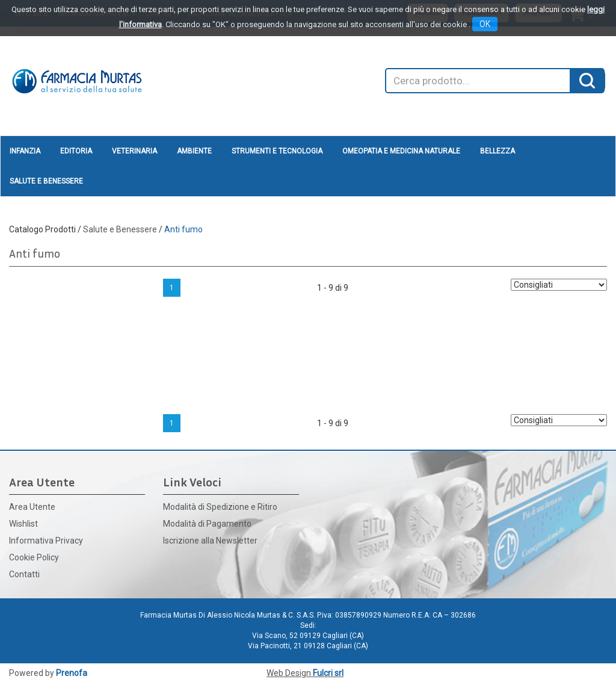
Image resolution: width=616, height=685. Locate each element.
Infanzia (25, 151)
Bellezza (497, 151)
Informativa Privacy (46, 541)
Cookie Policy (34, 557)
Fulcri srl (328, 673)
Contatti (24, 574)
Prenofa (72, 673)
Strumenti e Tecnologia (277, 151)
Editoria (76, 151)
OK (485, 24)
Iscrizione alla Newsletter (210, 541)
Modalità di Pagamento (207, 524)
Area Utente (32, 507)
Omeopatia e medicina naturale (401, 151)
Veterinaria (134, 151)
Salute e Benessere (46, 181)
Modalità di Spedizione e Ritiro (220, 507)
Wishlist (23, 524)
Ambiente (194, 151)
